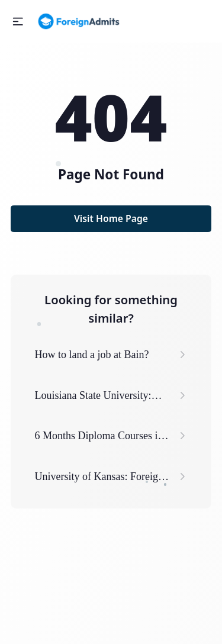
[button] (18, 22)
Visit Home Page (111, 218)
